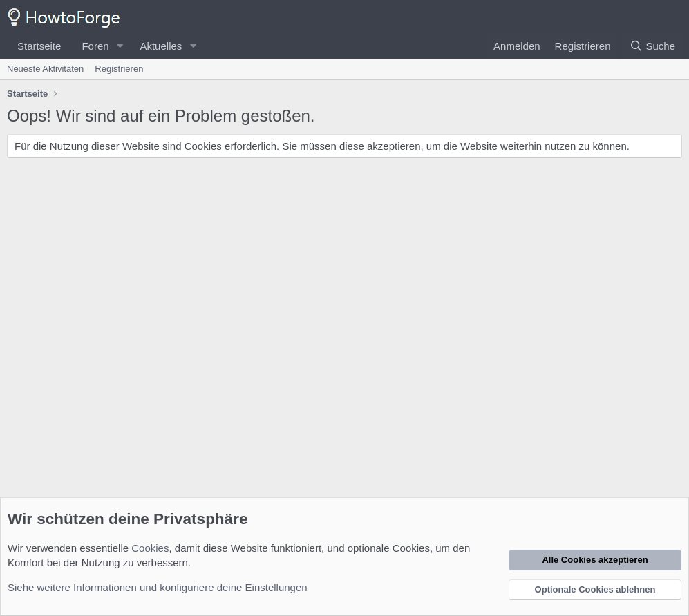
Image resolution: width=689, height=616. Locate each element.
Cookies (150, 548)
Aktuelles (161, 46)
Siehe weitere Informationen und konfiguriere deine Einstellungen (158, 587)
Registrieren (119, 69)
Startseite (39, 46)
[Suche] (652, 46)
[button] (120, 46)
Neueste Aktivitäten (45, 69)
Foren (95, 46)
